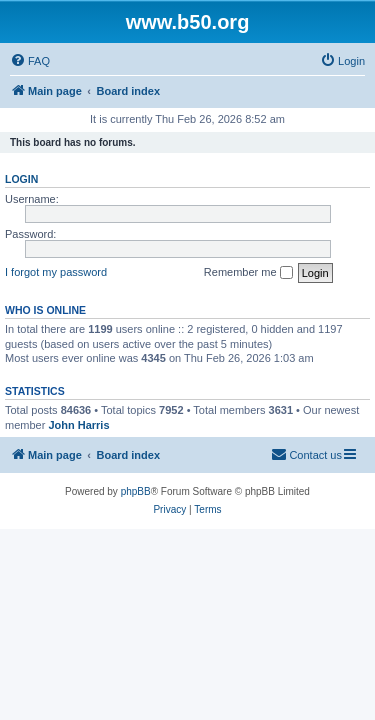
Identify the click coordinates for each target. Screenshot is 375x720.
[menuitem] (30, 61)
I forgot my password (56, 272)
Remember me (248, 273)
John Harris (78, 425)
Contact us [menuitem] (306, 454)
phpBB (136, 491)
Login (21, 179)
